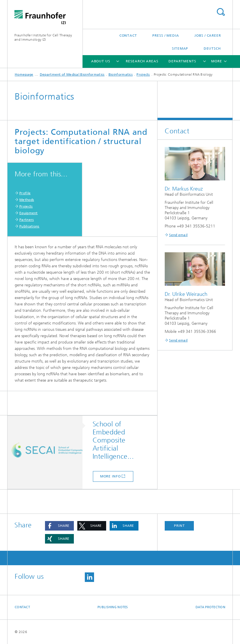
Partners (27, 220)
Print (179, 526)
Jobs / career (208, 36)
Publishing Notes (113, 607)
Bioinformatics (121, 74)
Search (221, 12)
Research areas (142, 61)
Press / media (166, 36)
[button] (59, 526)
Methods (27, 200)
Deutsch (212, 48)
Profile (25, 193)
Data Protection (210, 607)
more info (110, 476)
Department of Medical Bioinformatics (72, 74)
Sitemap (180, 48)
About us (101, 61)
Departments (182, 61)
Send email (178, 235)
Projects (143, 74)
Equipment (29, 213)
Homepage (24, 74)
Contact (128, 36)
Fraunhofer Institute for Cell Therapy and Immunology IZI (43, 37)
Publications (29, 226)
